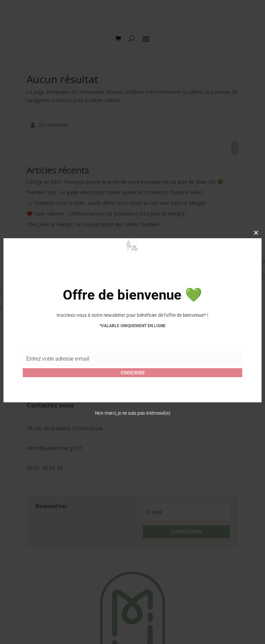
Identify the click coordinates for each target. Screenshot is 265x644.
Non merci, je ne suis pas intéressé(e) (133, 413)
